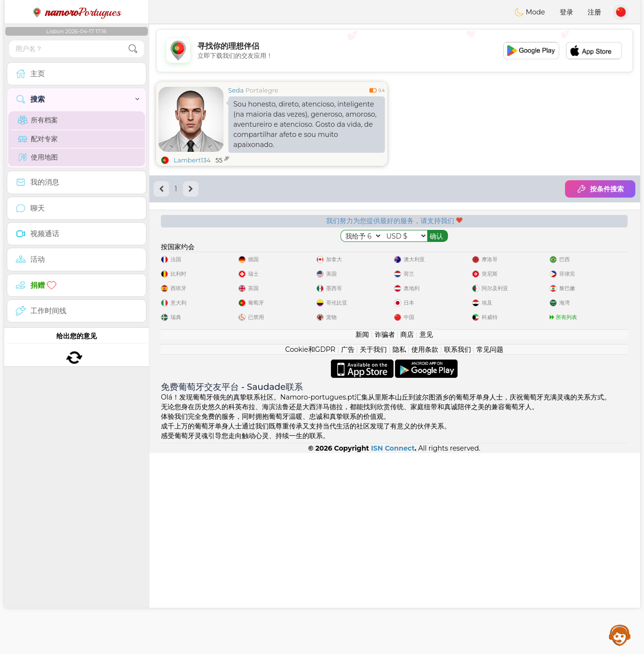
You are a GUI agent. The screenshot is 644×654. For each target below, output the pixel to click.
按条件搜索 (600, 189)
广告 (348, 550)
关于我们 (373, 550)
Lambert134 (192, 160)
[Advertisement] (394, 51)
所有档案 (38, 120)
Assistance (620, 635)
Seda (236, 90)
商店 (407, 535)
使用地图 (38, 157)
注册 (594, 12)
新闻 (362, 535)
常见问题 (490, 550)
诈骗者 (385, 535)
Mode (530, 12)
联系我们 (458, 550)
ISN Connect (393, 649)
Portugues (77, 12)
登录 (566, 12)
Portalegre (262, 90)
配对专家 (38, 139)
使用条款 (425, 550)
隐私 (399, 550)
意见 (426, 535)
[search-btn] (133, 49)
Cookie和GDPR (310, 550)
